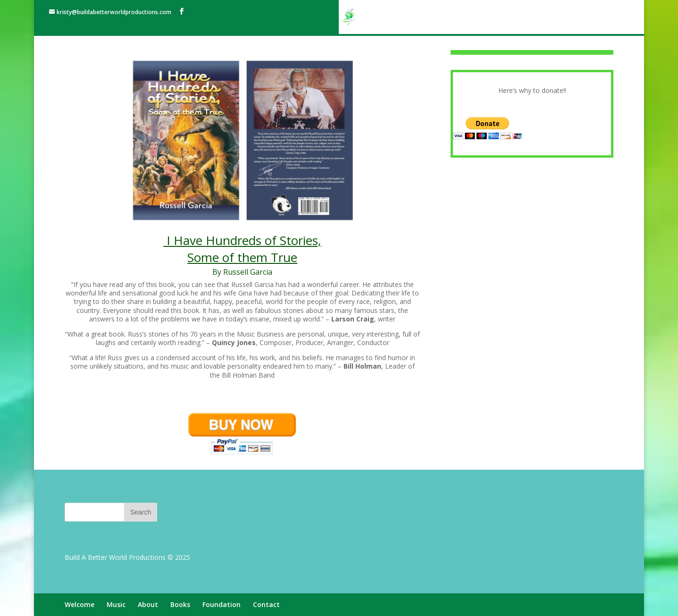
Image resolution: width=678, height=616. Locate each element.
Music (449, 17)
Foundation (554, 17)
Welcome (411, 17)
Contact (598, 17)
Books (513, 17)
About (481, 17)
